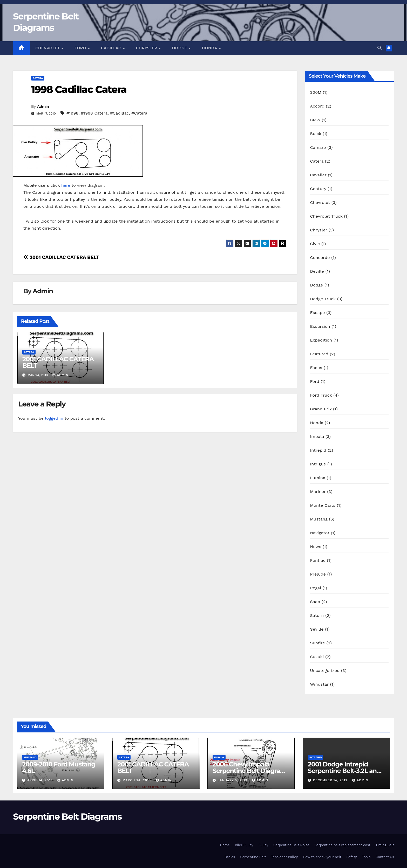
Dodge (180, 48)
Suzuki (317, 657)
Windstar (320, 684)
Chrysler (147, 48)
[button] (379, 48)
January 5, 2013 (233, 780)
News (316, 547)
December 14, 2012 (331, 780)
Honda (210, 48)
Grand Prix (321, 409)
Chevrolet (48, 48)
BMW (315, 120)
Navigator (320, 533)
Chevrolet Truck (326, 216)
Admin (43, 106)
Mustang (319, 519)
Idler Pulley (244, 845)
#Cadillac (119, 113)
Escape (318, 313)
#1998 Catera (94, 113)
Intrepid (318, 450)
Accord (317, 106)
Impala (317, 436)
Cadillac (112, 48)
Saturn (317, 615)
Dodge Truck (323, 299)
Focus (316, 368)
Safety (352, 857)
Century (318, 189)
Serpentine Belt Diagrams (67, 817)
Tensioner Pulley (284, 857)
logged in (54, 418)
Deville (317, 271)
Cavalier (318, 175)
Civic (315, 244)
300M (316, 92)
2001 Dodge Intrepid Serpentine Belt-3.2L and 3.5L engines (344, 771)
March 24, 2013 (137, 780)
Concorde (320, 258)
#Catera (139, 113)
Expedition (321, 340)
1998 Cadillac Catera (79, 89)
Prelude (318, 574)
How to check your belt (322, 857)
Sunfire (318, 643)
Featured (319, 354)
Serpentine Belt (253, 857)
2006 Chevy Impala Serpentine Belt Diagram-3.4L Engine (250, 771)
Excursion (320, 326)
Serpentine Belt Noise (291, 845)
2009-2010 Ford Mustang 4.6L (59, 767)
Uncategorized (325, 670)
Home (225, 845)
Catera (38, 78)
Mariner (318, 492)
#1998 (72, 113)
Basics (230, 857)
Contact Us (385, 857)
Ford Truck (321, 395)
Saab (315, 602)
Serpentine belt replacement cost (342, 845)
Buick (316, 134)
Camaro (318, 147)
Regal (316, 588)
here (66, 185)
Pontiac (318, 560)
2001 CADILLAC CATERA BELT (61, 257)
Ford (81, 48)
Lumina (318, 478)
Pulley (263, 845)
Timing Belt (385, 845)
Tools (366, 857)
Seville (317, 629)
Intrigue (318, 464)
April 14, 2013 (40, 780)
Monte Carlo (323, 505)
